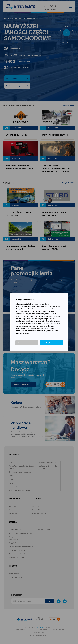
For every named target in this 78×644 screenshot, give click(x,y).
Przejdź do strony (51, 343)
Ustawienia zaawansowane (27, 343)
